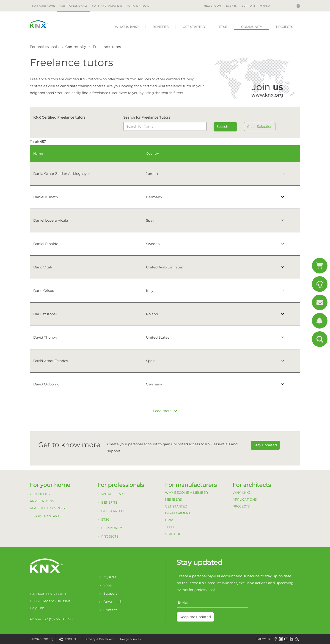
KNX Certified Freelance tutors (59, 117)
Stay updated (265, 445)
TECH (169, 527)
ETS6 (223, 27)
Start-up (173, 534)
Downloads (113, 602)
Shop (108, 585)
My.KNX (110, 577)
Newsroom (213, 6)
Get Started (176, 506)
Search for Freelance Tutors (147, 117)
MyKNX (265, 6)
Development (178, 513)
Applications (42, 501)
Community (252, 27)
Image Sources (130, 639)
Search (222, 127)
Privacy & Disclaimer (100, 639)
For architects (138, 6)
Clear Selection (260, 127)
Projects (285, 27)
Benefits (161, 27)
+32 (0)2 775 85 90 (57, 619)
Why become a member (186, 493)
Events (231, 6)
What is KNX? (127, 27)
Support (248, 6)
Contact (110, 610)
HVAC (170, 520)
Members (173, 499)
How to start (47, 516)
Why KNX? (242, 493)
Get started (194, 27)
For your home (43, 6)
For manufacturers (107, 6)
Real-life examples (47, 508)
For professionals (73, 6)
